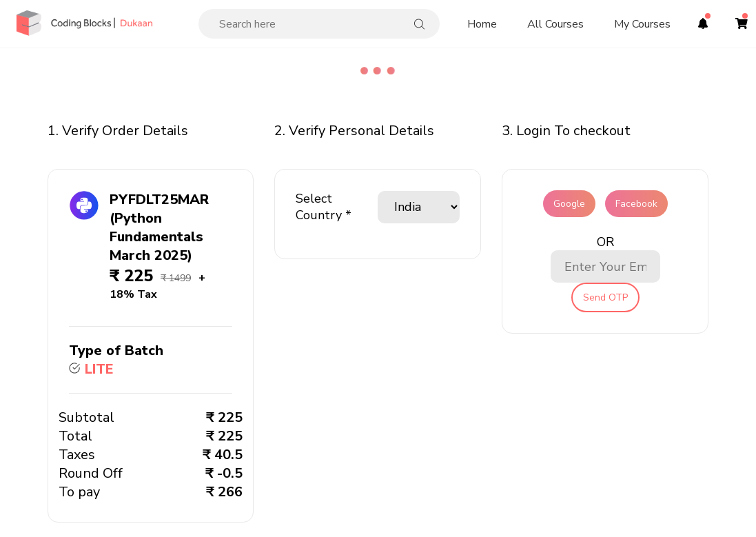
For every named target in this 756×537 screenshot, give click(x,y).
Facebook (636, 204)
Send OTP (605, 297)
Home (482, 24)
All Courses (555, 24)
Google (569, 204)
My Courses (642, 24)
